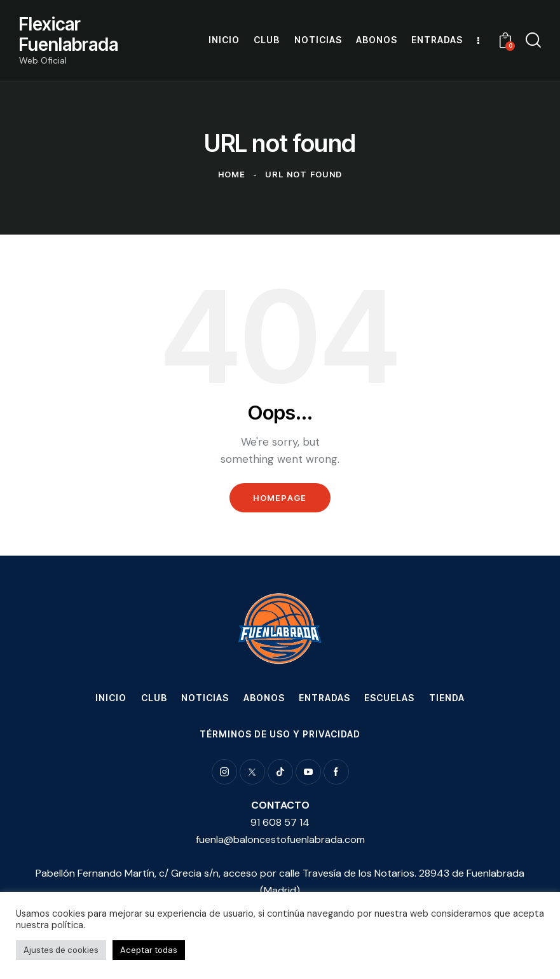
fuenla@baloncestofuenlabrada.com (280, 839)
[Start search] (533, 40)
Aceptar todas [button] (149, 950)
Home (232, 174)
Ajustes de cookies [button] (61, 950)
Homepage (280, 498)
